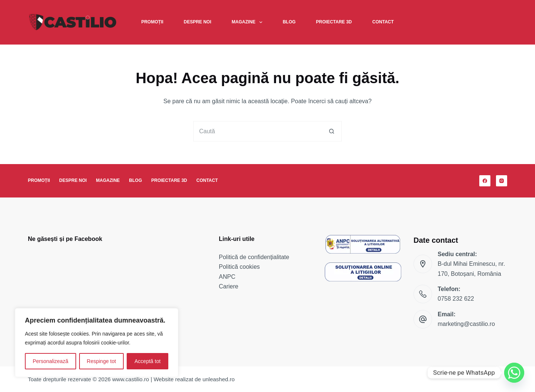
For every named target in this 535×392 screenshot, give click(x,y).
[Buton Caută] (332, 131)
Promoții (152, 22)
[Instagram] (502, 181)
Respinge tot (102, 361)
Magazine (249, 22)
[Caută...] (257, 131)
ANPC (227, 277)
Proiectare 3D (334, 22)
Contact (383, 22)
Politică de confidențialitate (254, 257)
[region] (97, 343)
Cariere (228, 286)
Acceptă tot (147, 361)
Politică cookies (239, 267)
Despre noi (198, 22)
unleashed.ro (219, 379)
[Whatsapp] (514, 373)
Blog (289, 22)
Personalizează (51, 361)
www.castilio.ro (131, 379)
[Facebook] (485, 181)
